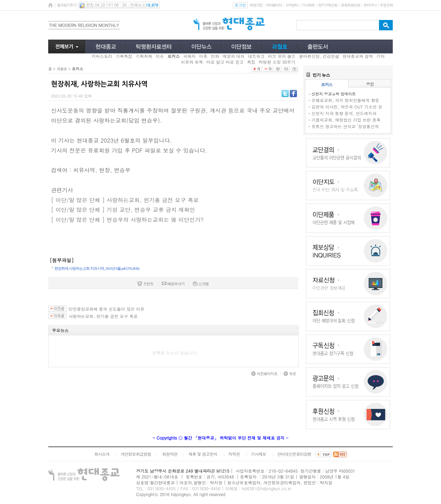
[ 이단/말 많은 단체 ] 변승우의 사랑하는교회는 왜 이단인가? (127, 220)
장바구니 (370, 5)
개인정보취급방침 (136, 454)
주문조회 (386, 5)
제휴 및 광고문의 (203, 454)
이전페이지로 (264, 374)
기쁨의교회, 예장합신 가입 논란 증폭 (346, 120)
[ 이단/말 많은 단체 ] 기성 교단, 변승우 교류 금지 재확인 (123, 210)
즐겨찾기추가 (66, 5)
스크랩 (201, 284)
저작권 (234, 454)
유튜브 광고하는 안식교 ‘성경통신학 (345, 126)
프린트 (145, 284)
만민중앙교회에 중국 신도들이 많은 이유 (106, 309)
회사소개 (102, 454)
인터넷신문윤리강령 (294, 454)
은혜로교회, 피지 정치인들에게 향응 (345, 100)
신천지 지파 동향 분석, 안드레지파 (344, 113)
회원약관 (170, 454)
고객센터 (292, 5)
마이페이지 (274, 5)
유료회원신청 (350, 5)
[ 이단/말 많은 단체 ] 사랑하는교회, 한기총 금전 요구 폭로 (125, 200)
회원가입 (256, 5)
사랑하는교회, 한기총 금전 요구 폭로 (103, 316)
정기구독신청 (328, 5)
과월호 (62, 69)
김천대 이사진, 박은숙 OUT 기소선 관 (347, 107)
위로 (290, 374)
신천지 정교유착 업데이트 (334, 94)
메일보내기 (173, 284)
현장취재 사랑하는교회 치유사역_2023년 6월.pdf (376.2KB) (97, 268)
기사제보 (308, 5)
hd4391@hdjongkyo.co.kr (267, 488)
